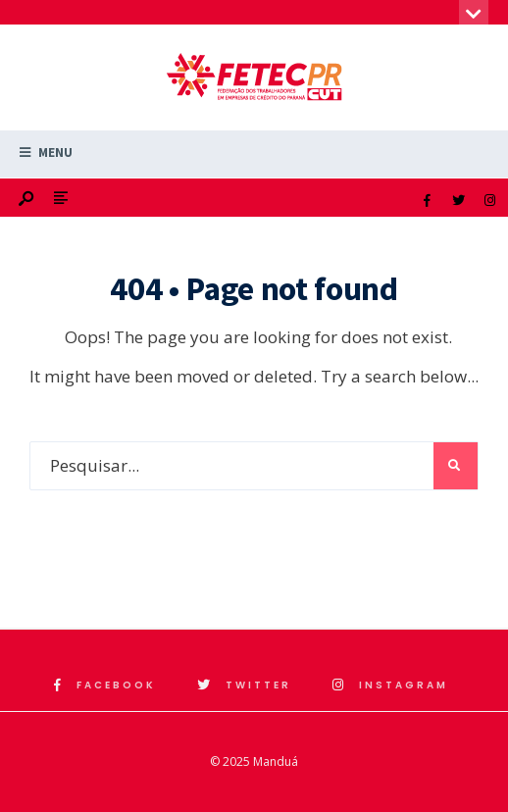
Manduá (276, 761)
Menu (46, 152)
